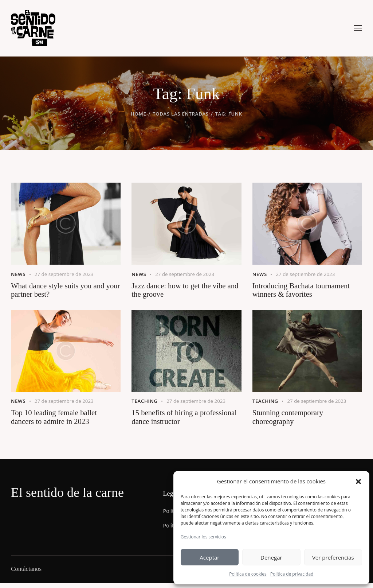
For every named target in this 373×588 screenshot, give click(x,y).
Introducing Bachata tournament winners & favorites (304, 291)
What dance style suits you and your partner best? (61, 291)
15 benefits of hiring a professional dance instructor (178, 421)
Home (138, 114)
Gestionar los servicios (203, 537)
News (19, 274)
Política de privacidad (292, 574)
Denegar (271, 557)
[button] (358, 482)
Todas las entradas (181, 114)
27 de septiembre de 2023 (66, 274)
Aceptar (209, 557)
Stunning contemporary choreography (290, 421)
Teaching (145, 403)
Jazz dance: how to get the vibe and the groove (182, 291)
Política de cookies (248, 574)
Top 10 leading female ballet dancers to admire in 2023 (57, 421)
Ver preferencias (333, 557)
